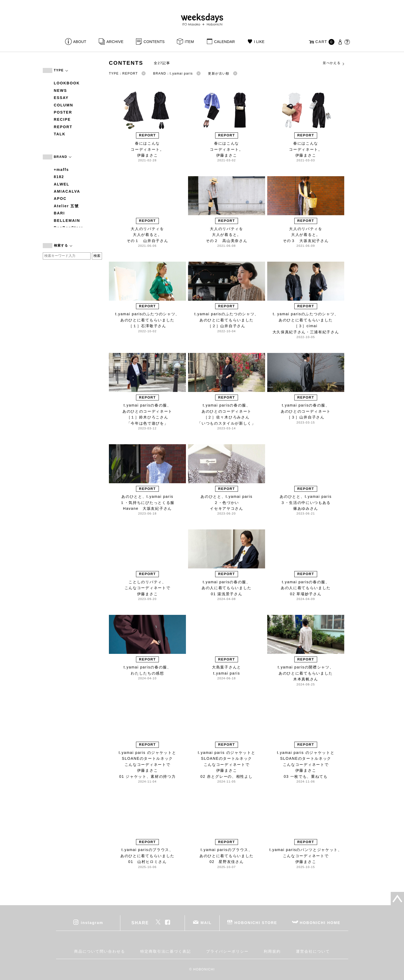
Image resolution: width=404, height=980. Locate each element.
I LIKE (259, 42)
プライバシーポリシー (227, 951)
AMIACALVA (67, 191)
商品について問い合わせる (99, 951)
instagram (92, 923)
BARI (59, 213)
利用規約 (272, 951)
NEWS (61, 90)
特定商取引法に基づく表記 (166, 951)
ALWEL (62, 184)
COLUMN (64, 105)
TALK (60, 134)
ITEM (190, 42)
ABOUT (80, 42)
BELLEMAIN (67, 221)
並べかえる (334, 63)
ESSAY (61, 98)
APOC (60, 198)
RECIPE (62, 119)
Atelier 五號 (67, 206)
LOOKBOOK (67, 83)
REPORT (63, 127)
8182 (59, 177)
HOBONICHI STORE (256, 923)
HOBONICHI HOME (320, 923)
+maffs (61, 170)
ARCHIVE (115, 42)
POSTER (63, 112)
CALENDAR (224, 42)
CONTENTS (154, 42)
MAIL (206, 923)
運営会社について (313, 951)
